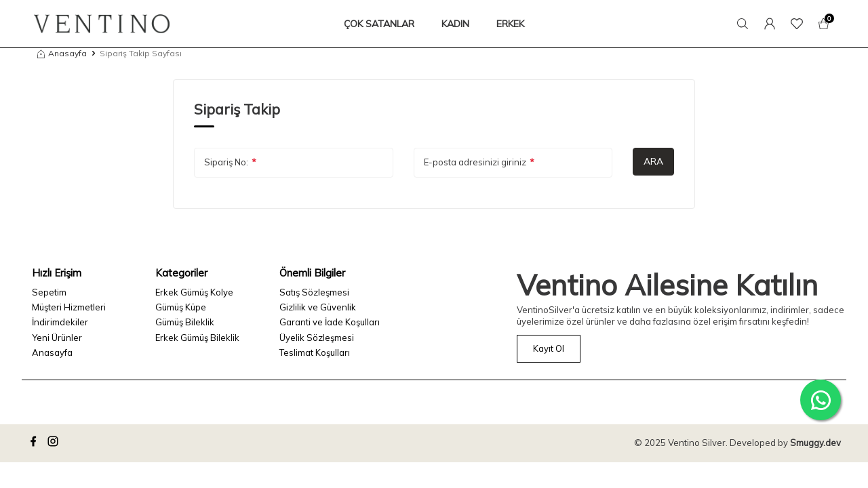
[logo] (102, 24)
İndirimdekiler (60, 322)
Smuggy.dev (815, 443)
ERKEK (510, 24)
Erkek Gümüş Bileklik (197, 338)
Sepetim (49, 292)
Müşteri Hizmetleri (69, 307)
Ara (653, 161)
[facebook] (35, 443)
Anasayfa (62, 53)
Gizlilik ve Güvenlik (318, 307)
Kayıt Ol (549, 348)
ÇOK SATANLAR (379, 24)
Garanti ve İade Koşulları (330, 322)
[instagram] (55, 443)
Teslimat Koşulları (315, 352)
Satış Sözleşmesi (314, 292)
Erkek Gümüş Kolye (194, 292)
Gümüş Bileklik (185, 322)
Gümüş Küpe (181, 307)
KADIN (455, 24)
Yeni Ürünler (57, 338)
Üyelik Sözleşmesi (317, 338)
